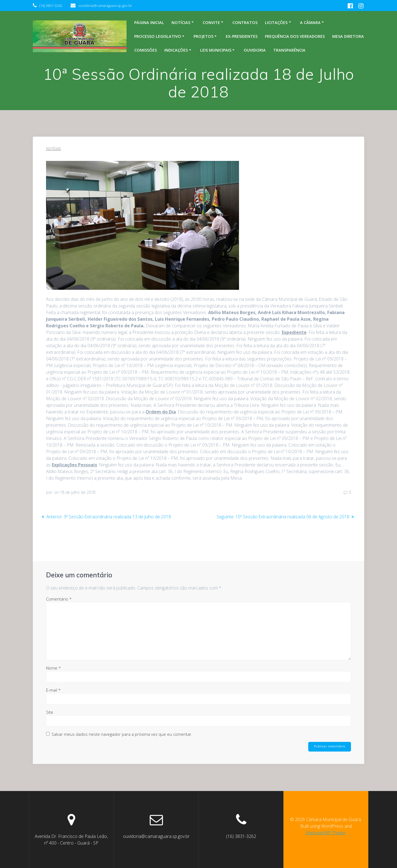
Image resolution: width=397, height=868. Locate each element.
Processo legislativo (158, 36)
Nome (53, 668)
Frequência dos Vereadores (295, 36)
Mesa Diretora (348, 36)
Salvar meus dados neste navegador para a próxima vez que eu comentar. (122, 734)
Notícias (181, 22)
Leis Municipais (216, 50)
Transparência (289, 50)
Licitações (276, 22)
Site (50, 712)
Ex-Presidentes (242, 36)
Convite (211, 22)
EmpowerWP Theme (325, 833)
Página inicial (149, 22)
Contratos (245, 22)
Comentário (59, 599)
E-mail (53, 690)
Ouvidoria (255, 50)
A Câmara (310, 22)
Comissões (146, 50)
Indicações (176, 50)
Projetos (203, 36)
